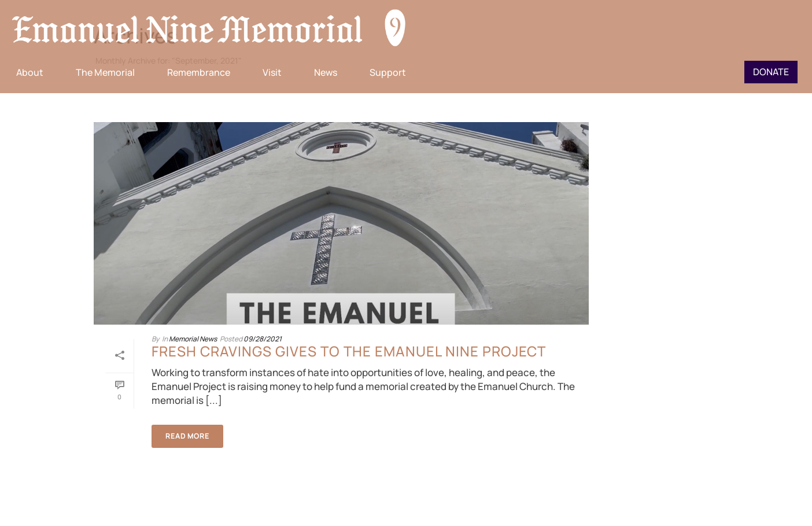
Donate (771, 72)
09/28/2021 (263, 339)
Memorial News (193, 339)
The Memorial (105, 72)
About (30, 72)
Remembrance (199, 72)
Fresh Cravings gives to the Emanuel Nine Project (349, 351)
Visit (272, 72)
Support (388, 72)
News (326, 72)
